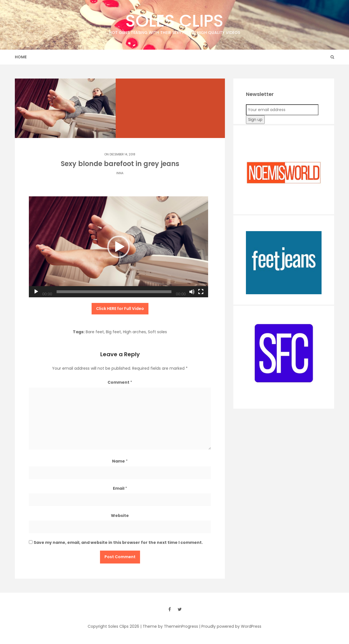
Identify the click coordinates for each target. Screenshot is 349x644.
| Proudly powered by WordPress (230, 626)
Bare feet (95, 332)
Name (120, 461)
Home (21, 57)
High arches (134, 332)
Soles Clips (175, 22)
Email (120, 488)
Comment (120, 382)
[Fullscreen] (201, 292)
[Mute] (192, 292)
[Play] (36, 292)
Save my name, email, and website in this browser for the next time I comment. (118, 542)
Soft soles (157, 332)
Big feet (113, 332)
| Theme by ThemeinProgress (169, 626)
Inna (120, 173)
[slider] (114, 292)
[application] (118, 247)
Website (120, 516)
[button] (118, 247)
